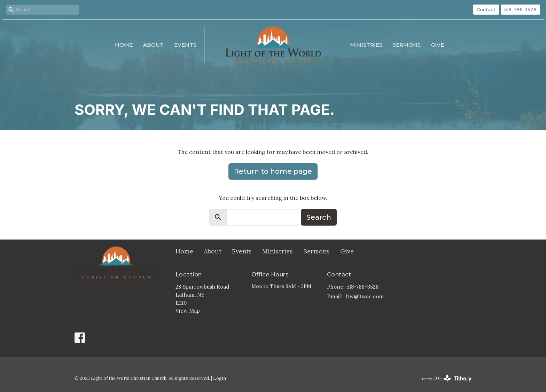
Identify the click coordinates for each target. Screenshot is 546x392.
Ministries (366, 45)
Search (319, 217)
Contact (486, 9)
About (153, 45)
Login (220, 378)
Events (185, 45)
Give (438, 45)
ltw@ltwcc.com (365, 296)
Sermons (407, 45)
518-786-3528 (520, 9)
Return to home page (273, 171)
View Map (188, 311)
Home (124, 45)
